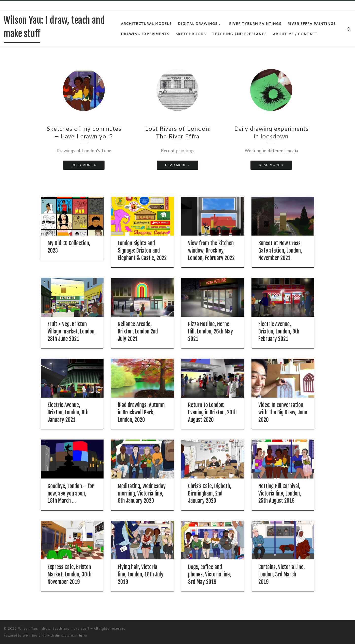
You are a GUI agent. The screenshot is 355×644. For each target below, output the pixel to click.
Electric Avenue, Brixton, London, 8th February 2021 (279, 331)
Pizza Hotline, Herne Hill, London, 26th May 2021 (211, 331)
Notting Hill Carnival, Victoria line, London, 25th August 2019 (280, 493)
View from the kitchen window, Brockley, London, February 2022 (211, 250)
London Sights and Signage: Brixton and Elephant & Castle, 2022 (142, 250)
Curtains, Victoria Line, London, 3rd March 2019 (282, 574)
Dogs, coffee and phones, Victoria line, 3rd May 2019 (210, 574)
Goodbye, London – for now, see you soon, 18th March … (71, 493)
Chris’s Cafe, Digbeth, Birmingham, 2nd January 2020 (210, 493)
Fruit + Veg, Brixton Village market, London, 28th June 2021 (72, 331)
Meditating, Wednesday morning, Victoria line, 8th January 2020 (142, 493)
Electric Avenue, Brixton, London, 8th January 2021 (68, 412)
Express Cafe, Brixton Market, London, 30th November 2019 (70, 574)
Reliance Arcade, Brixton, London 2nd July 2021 (138, 331)
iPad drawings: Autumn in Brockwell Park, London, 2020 (141, 412)
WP (25, 636)
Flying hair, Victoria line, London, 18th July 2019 (141, 574)
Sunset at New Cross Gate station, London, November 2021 (280, 250)
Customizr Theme (74, 636)
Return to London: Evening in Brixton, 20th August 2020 (212, 412)
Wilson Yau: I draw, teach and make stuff (54, 628)
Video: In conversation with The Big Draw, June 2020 (283, 412)
